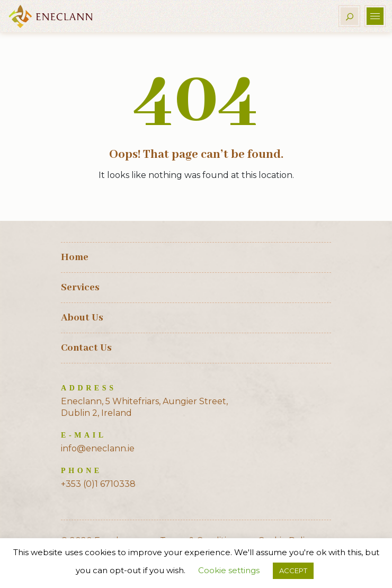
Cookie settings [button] (229, 570)
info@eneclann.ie (98, 448)
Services (80, 288)
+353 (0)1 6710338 (98, 484)
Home (75, 257)
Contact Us (86, 348)
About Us (82, 318)
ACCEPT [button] (293, 571)
